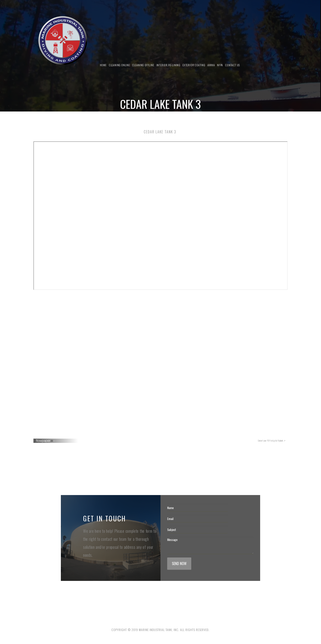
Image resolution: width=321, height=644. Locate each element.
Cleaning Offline (143, 65)
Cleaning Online (119, 65)
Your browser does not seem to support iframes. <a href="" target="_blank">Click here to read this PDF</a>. (160, 364)
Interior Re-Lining (168, 65)
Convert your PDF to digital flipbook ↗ (272, 441)
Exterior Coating (194, 65)
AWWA (211, 65)
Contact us (233, 65)
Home (103, 65)
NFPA (220, 65)
